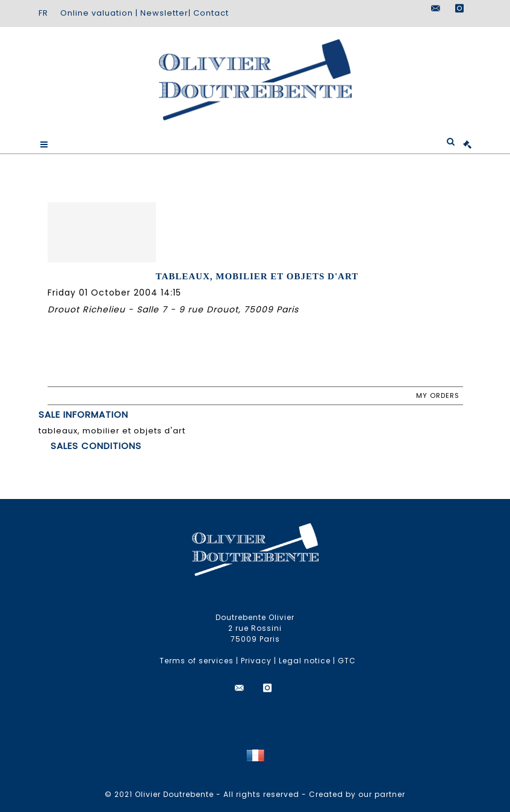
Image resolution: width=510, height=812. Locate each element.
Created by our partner (357, 794)
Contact (211, 13)
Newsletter (164, 13)
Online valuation (97, 13)
